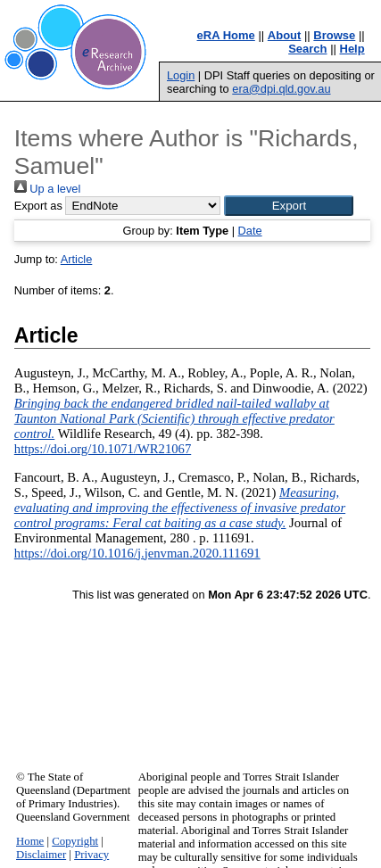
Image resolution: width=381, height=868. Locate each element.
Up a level (47, 189)
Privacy (91, 855)
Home (30, 841)
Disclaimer (41, 855)
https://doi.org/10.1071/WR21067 (103, 449)
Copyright (75, 841)
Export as (38, 206)
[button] (289, 206)
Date (250, 231)
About (285, 35)
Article (77, 259)
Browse (334, 35)
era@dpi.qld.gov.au (281, 89)
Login (181, 75)
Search (307, 49)
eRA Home (226, 35)
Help (352, 49)
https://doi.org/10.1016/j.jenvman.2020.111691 (137, 553)
